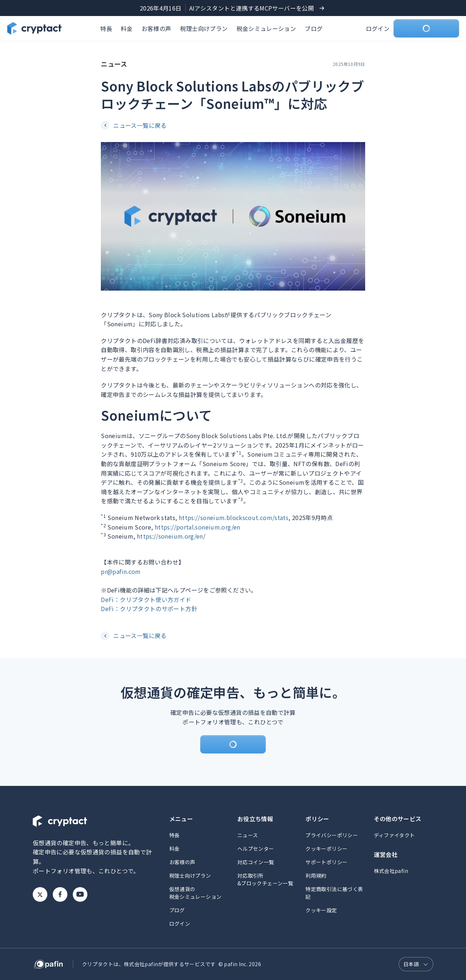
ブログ (314, 28)
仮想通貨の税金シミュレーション (196, 893)
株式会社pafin (391, 871)
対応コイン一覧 (256, 862)
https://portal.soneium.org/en (198, 527)
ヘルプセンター (256, 849)
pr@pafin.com (121, 571)
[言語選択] (416, 964)
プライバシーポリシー (332, 835)
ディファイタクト (394, 835)
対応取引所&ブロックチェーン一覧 (265, 879)
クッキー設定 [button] (321, 910)
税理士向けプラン (204, 28)
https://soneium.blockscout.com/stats (234, 517)
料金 (127, 28)
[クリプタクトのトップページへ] (34, 28)
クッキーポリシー (326, 849)
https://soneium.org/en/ (171, 536)
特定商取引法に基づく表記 (334, 893)
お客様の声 (157, 28)
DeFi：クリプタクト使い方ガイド (146, 599)
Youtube (80, 894)
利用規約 (316, 875)
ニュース (248, 835)
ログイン (378, 28)
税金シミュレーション (266, 28)
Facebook (60, 894)
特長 (106, 28)
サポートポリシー (326, 862)
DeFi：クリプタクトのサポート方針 (149, 609)
